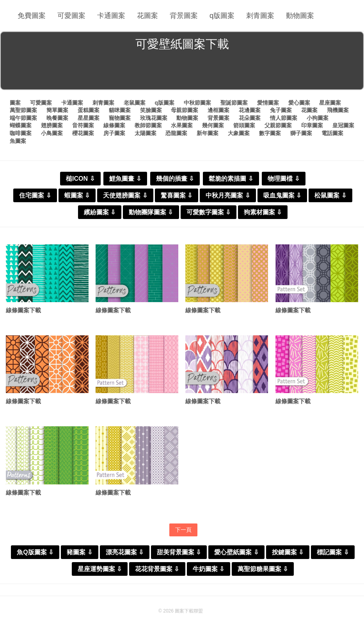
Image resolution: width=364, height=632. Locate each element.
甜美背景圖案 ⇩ (179, 552)
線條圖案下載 (23, 310)
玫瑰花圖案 (154, 118)
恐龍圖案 (176, 133)
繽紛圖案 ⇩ (100, 212)
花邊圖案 (250, 110)
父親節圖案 (278, 125)
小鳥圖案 (52, 133)
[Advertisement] (182, 72)
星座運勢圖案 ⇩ (100, 569)
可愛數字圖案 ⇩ (209, 212)
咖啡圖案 (21, 133)
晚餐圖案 (57, 118)
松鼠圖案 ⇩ (330, 195)
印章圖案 (312, 125)
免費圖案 (32, 16)
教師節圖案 (148, 125)
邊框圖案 (218, 110)
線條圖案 (114, 125)
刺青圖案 (260, 16)
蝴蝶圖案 (21, 125)
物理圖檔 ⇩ (283, 179)
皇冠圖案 (343, 125)
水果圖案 (182, 125)
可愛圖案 (71, 16)
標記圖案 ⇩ (333, 552)
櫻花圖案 (83, 133)
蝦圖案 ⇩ (77, 195)
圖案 (15, 103)
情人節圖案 (284, 118)
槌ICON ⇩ (80, 179)
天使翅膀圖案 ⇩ (125, 195)
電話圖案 (332, 133)
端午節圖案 (23, 118)
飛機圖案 (338, 110)
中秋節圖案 (197, 103)
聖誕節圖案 (234, 103)
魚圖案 (18, 141)
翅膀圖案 (52, 125)
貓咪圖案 (120, 110)
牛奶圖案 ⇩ (209, 569)
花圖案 (147, 16)
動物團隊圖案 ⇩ (151, 212)
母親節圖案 (185, 110)
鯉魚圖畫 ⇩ (125, 179)
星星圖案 (89, 118)
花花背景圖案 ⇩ (157, 569)
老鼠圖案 (135, 103)
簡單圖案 (57, 110)
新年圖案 (208, 133)
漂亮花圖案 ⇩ (125, 552)
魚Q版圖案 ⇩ (35, 552)
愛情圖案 (268, 103)
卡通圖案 (111, 16)
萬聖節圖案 (23, 110)
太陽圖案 (146, 133)
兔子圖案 (281, 110)
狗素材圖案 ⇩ (263, 212)
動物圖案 (300, 16)
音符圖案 (83, 125)
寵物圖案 (120, 118)
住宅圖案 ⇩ (35, 195)
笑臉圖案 (151, 110)
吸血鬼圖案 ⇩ (282, 195)
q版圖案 (222, 16)
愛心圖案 (299, 103)
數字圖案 (270, 133)
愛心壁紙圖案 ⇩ (236, 552)
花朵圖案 (250, 118)
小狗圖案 (318, 118)
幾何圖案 (213, 125)
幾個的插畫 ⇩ (175, 179)
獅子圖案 (301, 133)
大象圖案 (239, 133)
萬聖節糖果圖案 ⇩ (263, 569)
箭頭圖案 (244, 125)
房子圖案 (114, 133)
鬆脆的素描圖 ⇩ (231, 179)
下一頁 (183, 530)
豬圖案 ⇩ (79, 552)
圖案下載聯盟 (189, 611)
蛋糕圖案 (89, 110)
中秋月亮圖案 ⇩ (228, 195)
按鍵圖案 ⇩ (288, 552)
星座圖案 (330, 103)
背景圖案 (184, 16)
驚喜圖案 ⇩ (177, 195)
